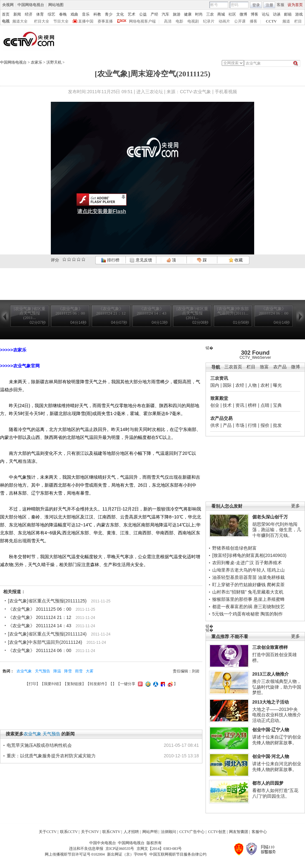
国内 (215, 385)
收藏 (236, 260)
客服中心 (259, 832)
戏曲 (74, 14)
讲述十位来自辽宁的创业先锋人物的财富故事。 (277, 740)
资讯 (240, 405)
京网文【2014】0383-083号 (159, 849)
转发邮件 (97, 684)
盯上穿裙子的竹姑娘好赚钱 (239, 585)
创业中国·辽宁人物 (271, 730)
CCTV (271, 21)
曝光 (277, 385)
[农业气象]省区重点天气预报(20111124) (47, 634)
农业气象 (24, 671)
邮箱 (288, 14)
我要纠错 (51, 684)
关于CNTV (90, 832)
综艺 (51, 14)
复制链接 (74, 684)
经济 (29, 14)
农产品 (280, 367)
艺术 (132, 14)
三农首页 (233, 367)
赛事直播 (105, 21)
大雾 (90, 671)
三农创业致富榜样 (270, 647)
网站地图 (56, 5)
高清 (168, 21)
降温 (57, 671)
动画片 (224, 21)
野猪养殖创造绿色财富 (234, 548)
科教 (97, 14)
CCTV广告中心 (192, 832)
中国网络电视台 (31, 5)
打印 (32, 684)
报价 (265, 425)
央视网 (8, 5)
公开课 (240, 21)
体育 (40, 14)
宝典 (277, 405)
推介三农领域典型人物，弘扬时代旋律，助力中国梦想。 (277, 687)
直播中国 (86, 21)
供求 (215, 425)
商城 (221, 14)
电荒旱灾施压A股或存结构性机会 (39, 745)
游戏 (299, 14)
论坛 (266, 14)
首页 (6, 14)
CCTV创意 (217, 832)
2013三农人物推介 (271, 674)
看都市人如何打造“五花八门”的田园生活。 (275, 793)
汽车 (166, 14)
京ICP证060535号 (120, 849)
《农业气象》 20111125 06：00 (40, 609)
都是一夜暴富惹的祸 (232, 607)
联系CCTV (69, 832)
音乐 (86, 14)
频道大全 (20, 21)
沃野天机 (54, 62)
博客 (254, 14)
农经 (240, 385)
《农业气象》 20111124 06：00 (40, 650)
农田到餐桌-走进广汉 (233, 563)
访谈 (277, 14)
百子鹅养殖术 (268, 563)
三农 (210, 14)
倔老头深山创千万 (270, 517)
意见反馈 (141, 260)
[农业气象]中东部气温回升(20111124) (45, 642)
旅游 (177, 14)
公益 (143, 14)
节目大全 (61, 21)
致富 (264, 367)
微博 (243, 14)
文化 (120, 14)
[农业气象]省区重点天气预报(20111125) (47, 601)
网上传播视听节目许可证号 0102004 (75, 854)
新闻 (17, 14)
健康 (188, 14)
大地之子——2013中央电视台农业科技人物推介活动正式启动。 (277, 715)
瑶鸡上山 (276, 570)
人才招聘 (131, 832)
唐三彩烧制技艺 (269, 607)
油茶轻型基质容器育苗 (234, 577)
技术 (227, 405)
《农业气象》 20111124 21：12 (40, 617)
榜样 (252, 405)
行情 (252, 425)
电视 (6, 21)
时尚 (199, 14)
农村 (265, 385)
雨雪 (79, 671)
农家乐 (37, 62)
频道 (286, 21)
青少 (109, 14)
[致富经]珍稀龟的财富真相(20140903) (249, 555)
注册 (269, 5)
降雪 (68, 671)
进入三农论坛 (150, 92)
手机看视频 (226, 92)
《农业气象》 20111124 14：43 (40, 626)
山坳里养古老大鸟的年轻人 (239, 570)
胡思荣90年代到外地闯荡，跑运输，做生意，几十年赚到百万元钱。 (277, 530)
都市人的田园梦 (268, 783)
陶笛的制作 (272, 614)
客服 (281, 5)
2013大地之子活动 (271, 702)
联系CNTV (111, 832)
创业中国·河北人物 (271, 756)
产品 (227, 425)
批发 (277, 425)
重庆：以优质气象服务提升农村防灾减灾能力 (51, 756)
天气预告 (43, 671)
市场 (240, 425)
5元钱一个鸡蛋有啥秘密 (236, 614)
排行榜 (110, 260)
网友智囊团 (239, 832)
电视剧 (193, 21)
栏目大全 (42, 21)
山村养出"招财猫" (229, 592)
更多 (295, 506)
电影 (180, 21)
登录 (256, 5)
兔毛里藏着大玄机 (266, 592)
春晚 (63, 14)
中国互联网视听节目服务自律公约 (178, 854)
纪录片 (209, 21)
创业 (215, 405)
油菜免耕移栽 (271, 577)
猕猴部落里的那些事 (232, 599)
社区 (232, 14)
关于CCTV (48, 832)
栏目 (298, 21)
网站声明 (150, 832)
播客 (254, 21)
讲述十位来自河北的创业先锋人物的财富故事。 (277, 767)
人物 (252, 385)
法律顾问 (168, 832)
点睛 (265, 405)
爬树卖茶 (276, 585)
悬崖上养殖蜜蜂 (269, 599)
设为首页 (295, 5)
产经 (154, 14)
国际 (227, 385)
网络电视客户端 (142, 21)
